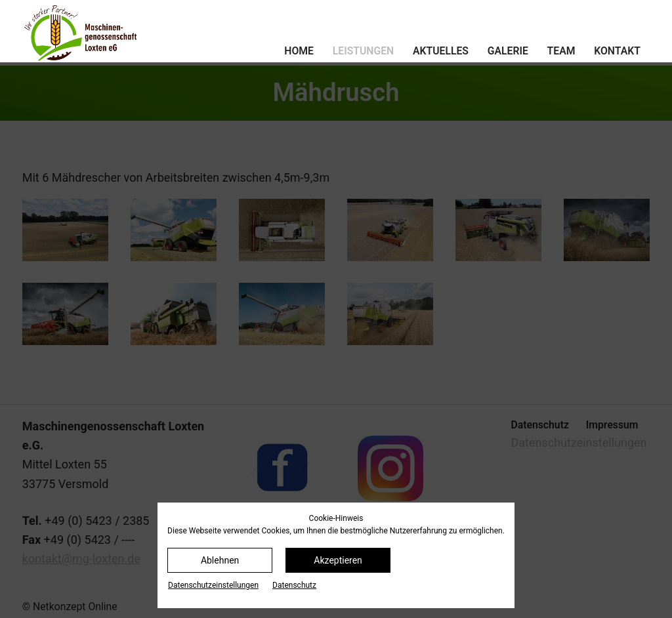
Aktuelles (441, 51)
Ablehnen (220, 560)
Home (299, 51)
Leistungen (363, 51)
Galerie (508, 51)
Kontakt (617, 51)
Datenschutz (294, 585)
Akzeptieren (338, 560)
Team (561, 51)
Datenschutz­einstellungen (213, 585)
